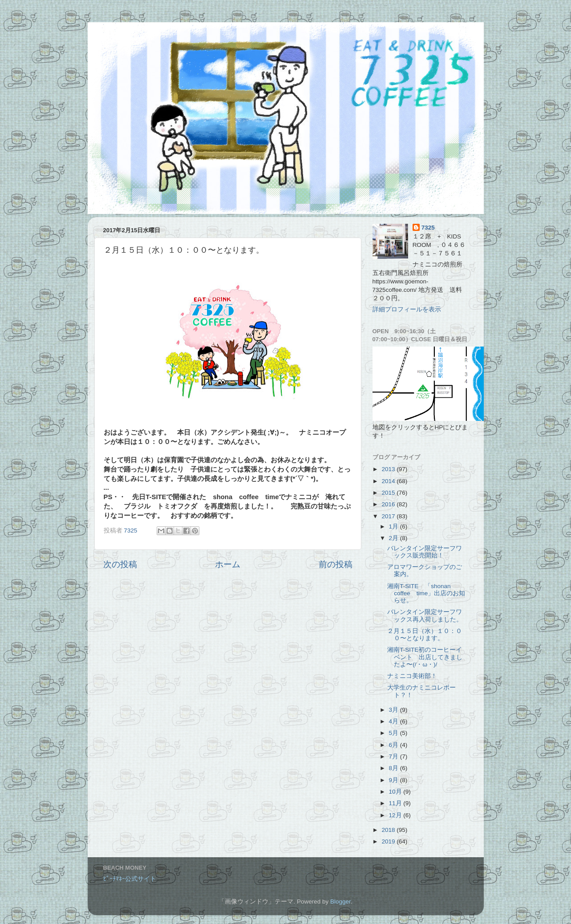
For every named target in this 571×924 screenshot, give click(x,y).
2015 (389, 493)
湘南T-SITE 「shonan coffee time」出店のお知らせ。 (426, 593)
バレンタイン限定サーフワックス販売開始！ (425, 552)
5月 (395, 733)
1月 (395, 527)
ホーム (228, 564)
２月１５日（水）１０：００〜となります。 (425, 635)
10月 (396, 792)
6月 (395, 745)
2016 (389, 504)
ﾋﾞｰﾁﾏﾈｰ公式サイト (130, 879)
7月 (395, 757)
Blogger (340, 902)
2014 (389, 481)
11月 (396, 803)
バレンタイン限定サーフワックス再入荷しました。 (425, 615)
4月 (395, 721)
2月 (395, 538)
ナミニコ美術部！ (412, 676)
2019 (389, 841)
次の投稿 (120, 564)
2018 (389, 830)
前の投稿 (336, 564)
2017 (389, 516)
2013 (389, 469)
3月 (395, 710)
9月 (395, 780)
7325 (428, 228)
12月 (396, 815)
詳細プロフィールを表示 (407, 309)
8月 (395, 768)
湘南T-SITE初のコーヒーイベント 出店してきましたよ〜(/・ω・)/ (425, 657)
